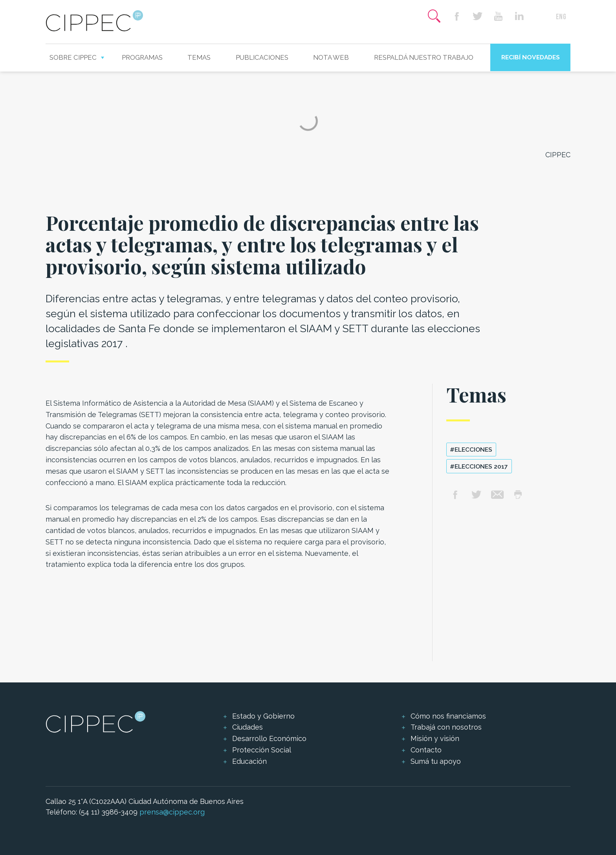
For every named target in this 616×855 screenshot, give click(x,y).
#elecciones (471, 450)
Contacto (426, 750)
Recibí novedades (531, 57)
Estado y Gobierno (263, 716)
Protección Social (262, 750)
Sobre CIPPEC (73, 57)
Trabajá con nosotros (446, 727)
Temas (199, 57)
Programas (142, 57)
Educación (249, 761)
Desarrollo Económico (269, 738)
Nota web (331, 57)
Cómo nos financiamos (448, 716)
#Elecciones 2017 (479, 466)
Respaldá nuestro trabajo (424, 57)
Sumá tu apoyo (436, 761)
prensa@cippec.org (172, 812)
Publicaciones (262, 57)
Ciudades (247, 727)
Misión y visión (435, 738)
